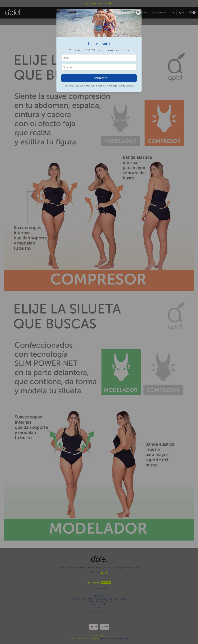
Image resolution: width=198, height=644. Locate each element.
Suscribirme (99, 78)
